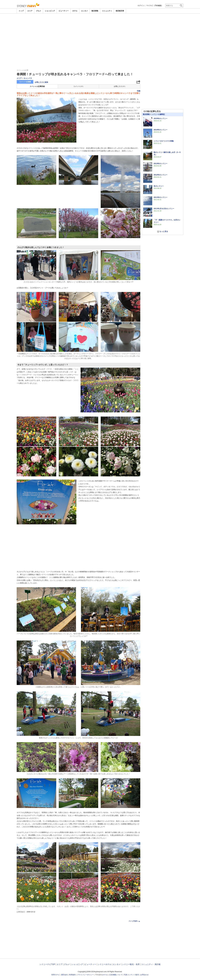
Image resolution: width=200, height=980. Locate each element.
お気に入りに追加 (41, 82)
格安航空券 (120, 11)
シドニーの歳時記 (158, 114)
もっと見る (164, 231)
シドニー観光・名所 (131, 964)
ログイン (141, 6)
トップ (21, 11)
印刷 (139, 91)
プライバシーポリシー (85, 975)
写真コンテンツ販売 (131, 975)
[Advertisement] (100, 21)
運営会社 (64, 975)
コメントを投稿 (25, 82)
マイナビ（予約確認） (155, 6)
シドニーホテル (104, 964)
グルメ (39, 11)
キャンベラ (28, 78)
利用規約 (72, 975)
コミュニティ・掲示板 (151, 964)
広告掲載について (116, 975)
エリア (30, 11)
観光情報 (95, 11)
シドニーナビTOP (47, 964)
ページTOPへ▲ (134, 921)
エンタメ (84, 11)
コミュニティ (107, 11)
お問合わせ (144, 975)
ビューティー (64, 11)
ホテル (75, 11)
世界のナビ (56, 975)
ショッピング (50, 11)
